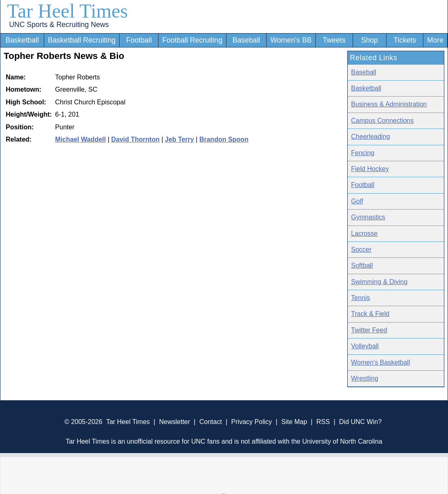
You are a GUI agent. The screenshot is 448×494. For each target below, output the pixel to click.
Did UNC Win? (360, 422)
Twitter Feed (369, 330)
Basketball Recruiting (82, 40)
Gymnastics (368, 217)
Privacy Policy (251, 422)
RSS (323, 422)
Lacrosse (364, 233)
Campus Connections (382, 121)
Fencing (363, 153)
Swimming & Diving (379, 282)
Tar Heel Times (67, 11)
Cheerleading (370, 136)
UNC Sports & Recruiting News (59, 25)
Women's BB (291, 40)
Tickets (405, 40)
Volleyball (365, 346)
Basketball (22, 40)
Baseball (247, 40)
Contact (211, 422)
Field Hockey (370, 169)
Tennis (360, 298)
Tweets (334, 40)
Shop (370, 40)
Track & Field (370, 314)
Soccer (361, 249)
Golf (357, 201)
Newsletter (174, 422)
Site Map (294, 422)
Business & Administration (389, 104)
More (435, 40)
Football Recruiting (192, 40)
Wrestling (364, 378)
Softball (362, 265)
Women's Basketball (380, 362)
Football (139, 40)
